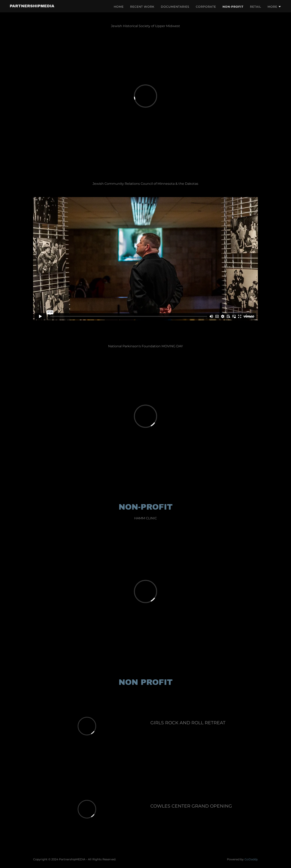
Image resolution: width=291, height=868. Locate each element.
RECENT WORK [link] (142, 7)
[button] (274, 7)
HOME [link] (119, 7)
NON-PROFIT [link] (233, 7)
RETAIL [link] (256, 7)
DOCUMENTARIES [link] (175, 7)
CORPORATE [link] (206, 7)
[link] (32, 6)
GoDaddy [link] (251, 859)
